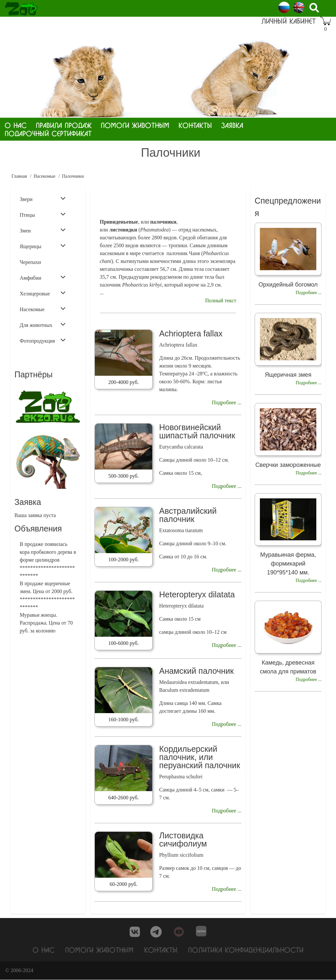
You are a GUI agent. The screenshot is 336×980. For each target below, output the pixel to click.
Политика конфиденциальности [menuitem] (246, 950)
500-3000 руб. (124, 476)
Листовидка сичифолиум (183, 840)
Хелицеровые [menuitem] (42, 293)
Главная (19, 176)
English (299, 7)
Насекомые (44, 176)
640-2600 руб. (124, 798)
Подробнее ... (227, 402)
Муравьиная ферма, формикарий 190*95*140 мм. (288, 564)
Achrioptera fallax (191, 333)
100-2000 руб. (124, 560)
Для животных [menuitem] (42, 325)
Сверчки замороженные (288, 465)
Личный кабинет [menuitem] (289, 21)
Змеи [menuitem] (42, 230)
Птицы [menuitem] (42, 214)
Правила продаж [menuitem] (64, 125)
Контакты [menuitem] (195, 125)
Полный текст (221, 300)
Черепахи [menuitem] (30, 262)
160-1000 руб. (124, 720)
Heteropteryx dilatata (197, 594)
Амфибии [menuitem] (42, 277)
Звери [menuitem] (42, 199)
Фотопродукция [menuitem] (42, 340)
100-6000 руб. (124, 643)
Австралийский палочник (188, 515)
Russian (284, 7)
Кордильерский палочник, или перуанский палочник (200, 757)
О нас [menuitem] (16, 125)
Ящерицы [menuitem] (42, 246)
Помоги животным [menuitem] (135, 125)
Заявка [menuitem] (232, 125)
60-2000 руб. (124, 884)
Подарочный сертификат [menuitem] (48, 133)
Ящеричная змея (288, 375)
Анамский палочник (196, 671)
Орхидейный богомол (288, 285)
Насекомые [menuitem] (42, 309)
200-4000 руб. (124, 382)
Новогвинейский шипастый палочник (197, 431)
